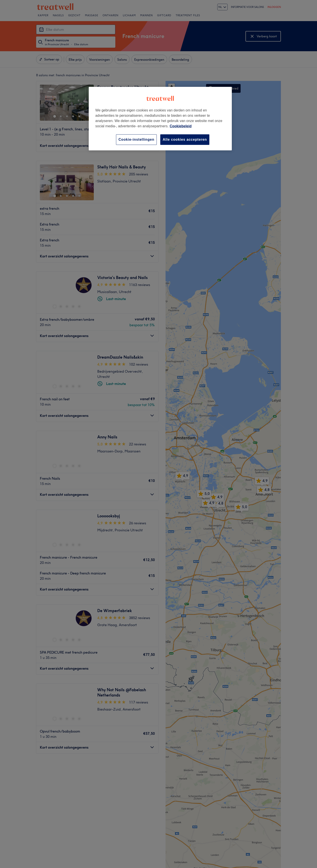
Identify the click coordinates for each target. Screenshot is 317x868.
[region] (160, 119)
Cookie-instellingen (136, 139)
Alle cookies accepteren (185, 139)
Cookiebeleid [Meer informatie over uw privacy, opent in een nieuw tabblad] (181, 126)
